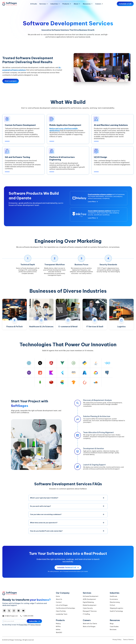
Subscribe (35, 621)
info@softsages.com (11, 616)
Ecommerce (114, 599)
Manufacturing (115, 602)
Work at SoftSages (89, 627)
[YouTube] (23, 611)
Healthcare (113, 596)
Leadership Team (62, 614)
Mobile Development (90, 605)
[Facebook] (19, 611)
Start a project (11, 81)
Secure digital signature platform (99, 212)
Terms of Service (35, 625)
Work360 (59, 632)
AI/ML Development (89, 599)
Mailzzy (58, 624)
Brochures (113, 630)
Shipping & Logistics (117, 608)
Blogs (112, 624)
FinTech (112, 605)
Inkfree (58, 630)
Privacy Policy (23, 625)
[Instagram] (14, 611)
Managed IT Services (90, 611)
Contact (59, 602)
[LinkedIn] (4, 611)
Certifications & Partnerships (65, 608)
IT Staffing (86, 614)
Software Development (91, 596)
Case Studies (114, 627)
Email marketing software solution (100, 195)
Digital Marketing (88, 602)
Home (58, 596)
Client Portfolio (61, 611)
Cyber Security (88, 608)
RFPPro (58, 627)
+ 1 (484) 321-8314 (28, 616)
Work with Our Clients (90, 624)
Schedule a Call (125, 4)
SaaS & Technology (116, 611)
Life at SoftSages (62, 605)
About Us (59, 599)
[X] (9, 611)
